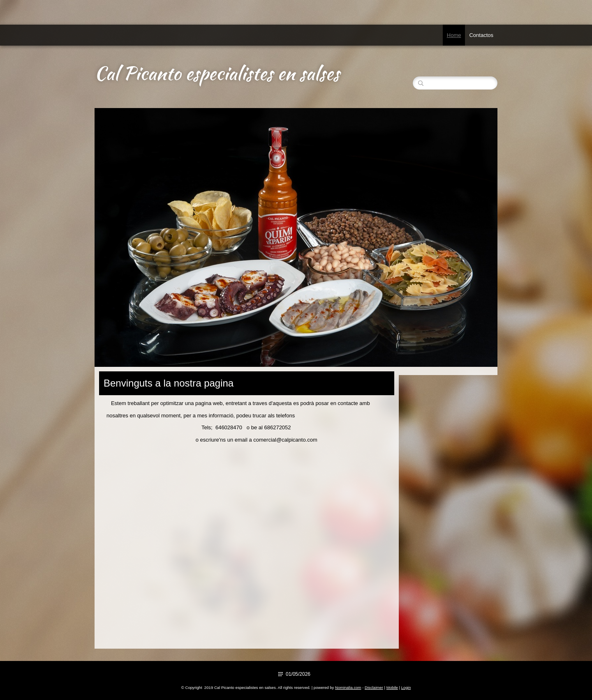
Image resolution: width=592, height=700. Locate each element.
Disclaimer (374, 687)
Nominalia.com (348, 687)
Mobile (392, 687)
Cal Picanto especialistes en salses (217, 73)
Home (454, 35)
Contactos (481, 35)
